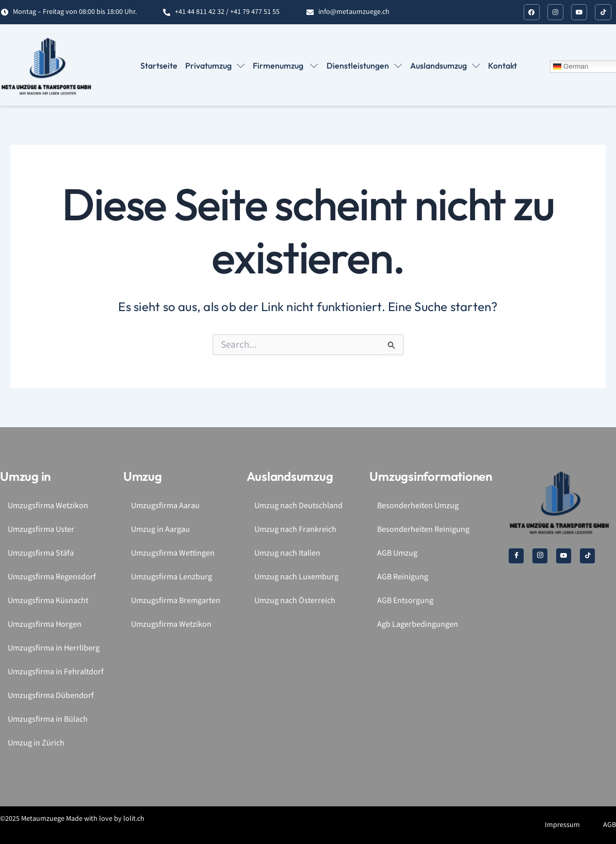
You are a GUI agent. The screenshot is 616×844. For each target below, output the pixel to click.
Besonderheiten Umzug (418, 506)
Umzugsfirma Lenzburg (172, 577)
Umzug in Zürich (36, 743)
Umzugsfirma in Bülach (48, 719)
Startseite (159, 66)
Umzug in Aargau (160, 530)
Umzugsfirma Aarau (165, 506)
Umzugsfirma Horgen (45, 624)
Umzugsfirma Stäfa (41, 553)
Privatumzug (216, 66)
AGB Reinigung (403, 577)
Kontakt (502, 66)
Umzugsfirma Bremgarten (176, 601)
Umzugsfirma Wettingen (173, 553)
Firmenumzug (286, 66)
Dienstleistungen (364, 66)
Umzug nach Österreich (295, 601)
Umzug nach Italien (287, 553)
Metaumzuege (43, 819)
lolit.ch (134, 819)
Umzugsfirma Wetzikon (48, 506)
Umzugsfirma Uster (41, 530)
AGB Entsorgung (405, 601)
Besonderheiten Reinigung (423, 530)
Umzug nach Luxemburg (296, 577)
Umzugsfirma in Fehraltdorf (56, 672)
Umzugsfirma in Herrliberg (54, 648)
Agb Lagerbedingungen (418, 624)
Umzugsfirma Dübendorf (51, 696)
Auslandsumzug (445, 66)
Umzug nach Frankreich (295, 530)
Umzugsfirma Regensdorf (52, 577)
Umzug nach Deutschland (298, 506)
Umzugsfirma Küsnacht (48, 601)
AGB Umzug (397, 553)
